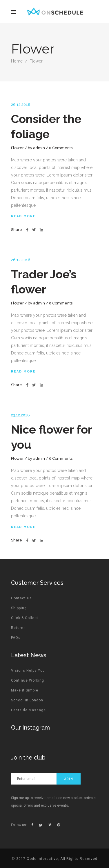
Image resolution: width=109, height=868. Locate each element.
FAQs (16, 638)
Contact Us (21, 598)
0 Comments (61, 148)
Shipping (19, 608)
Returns (18, 628)
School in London (27, 700)
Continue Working (28, 680)
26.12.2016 (21, 105)
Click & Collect (25, 618)
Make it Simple (25, 690)
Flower (17, 148)
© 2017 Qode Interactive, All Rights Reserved (55, 859)
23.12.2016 (20, 415)
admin (39, 148)
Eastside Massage (28, 710)
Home (17, 61)
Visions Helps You (28, 671)
